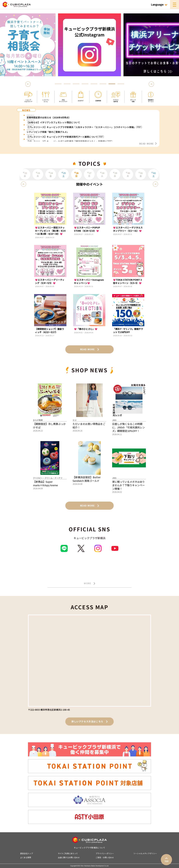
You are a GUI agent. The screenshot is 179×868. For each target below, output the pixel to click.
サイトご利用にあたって (68, 853)
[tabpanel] (86, 45)
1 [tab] (58, 84)
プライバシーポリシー (105, 853)
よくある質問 (26, 857)
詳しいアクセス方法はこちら (89, 721)
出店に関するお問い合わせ (69, 857)
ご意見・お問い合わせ (105, 857)
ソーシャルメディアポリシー (145, 853)
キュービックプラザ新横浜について (89, 848)
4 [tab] (85, 84)
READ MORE (148, 144)
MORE (89, 583)
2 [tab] (67, 84)
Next (151, 84)
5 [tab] (94, 84)
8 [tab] (121, 84)
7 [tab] (112, 84)
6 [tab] (103, 84)
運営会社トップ (27, 853)
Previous (28, 84)
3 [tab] (76, 84)
